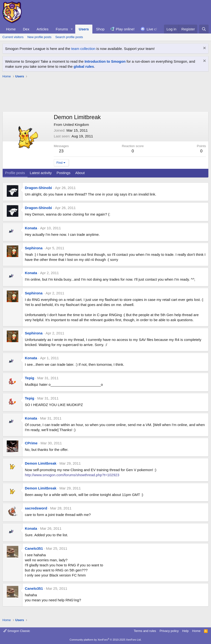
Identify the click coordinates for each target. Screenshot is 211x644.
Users (84, 29)
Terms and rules (145, 631)
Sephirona (34, 248)
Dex (26, 29)
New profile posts (39, 37)
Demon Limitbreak (41, 463)
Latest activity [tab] (41, 173)
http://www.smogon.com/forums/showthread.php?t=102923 (72, 475)
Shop (100, 29)
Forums (62, 29)
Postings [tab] (63, 173)
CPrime (31, 443)
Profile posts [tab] (15, 173)
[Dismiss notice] (204, 49)
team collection (83, 49)
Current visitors (13, 37)
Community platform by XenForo (106, 640)
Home (11, 29)
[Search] (204, 29)
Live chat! (154, 29)
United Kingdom (76, 125)
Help (186, 631)
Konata (31, 228)
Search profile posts (69, 37)
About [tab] (80, 173)
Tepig (30, 378)
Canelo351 (34, 548)
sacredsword (36, 508)
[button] (72, 29)
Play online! (125, 29)
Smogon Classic (17, 631)
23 (61, 151)
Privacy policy (169, 631)
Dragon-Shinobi (38, 188)
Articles (43, 29)
